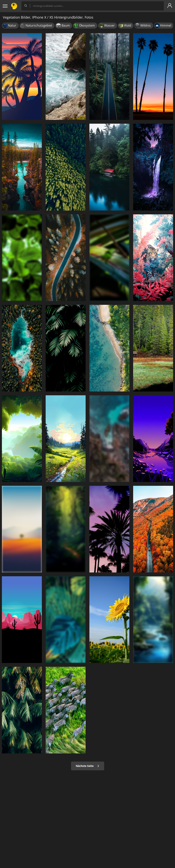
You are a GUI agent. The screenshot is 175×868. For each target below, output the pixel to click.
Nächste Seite (88, 766)
